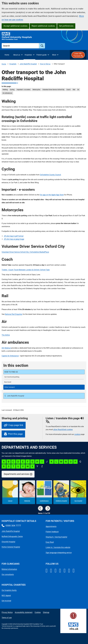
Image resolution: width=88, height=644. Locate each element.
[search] (42, 46)
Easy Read (50, 542)
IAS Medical (6, 348)
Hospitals (13, 64)
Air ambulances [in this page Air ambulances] (7, 93)
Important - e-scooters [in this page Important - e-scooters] (24, 90)
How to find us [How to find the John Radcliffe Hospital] (45, 64)
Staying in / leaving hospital (56, 537)
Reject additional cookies (43, 26)
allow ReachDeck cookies (63, 430)
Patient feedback (52, 532)
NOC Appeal (6, 595)
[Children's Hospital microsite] (61, 492)
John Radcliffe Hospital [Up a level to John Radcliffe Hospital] (15, 396)
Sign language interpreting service (59, 553)
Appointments (51, 526)
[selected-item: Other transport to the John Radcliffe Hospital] (44, 387)
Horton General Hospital (11, 547)
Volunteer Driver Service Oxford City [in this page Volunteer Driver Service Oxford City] (53, 90)
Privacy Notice (7, 612)
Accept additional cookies (15, 26)
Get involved (6, 601)
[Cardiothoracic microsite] (44, 492)
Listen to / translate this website (58, 547)
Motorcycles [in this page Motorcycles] (36, 90)
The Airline (6, 335)
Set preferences (66, 26)
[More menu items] (55, 55)
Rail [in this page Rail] (74, 90)
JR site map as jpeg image (14, 239)
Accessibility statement (24, 612)
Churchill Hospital (8, 542)
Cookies (38, 612)
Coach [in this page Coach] (68, 90)
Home (4, 64)
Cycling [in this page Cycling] (12, 90)
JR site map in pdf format (14, 236)
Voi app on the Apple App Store (52, 195)
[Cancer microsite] (10, 492)
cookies (77, 434)
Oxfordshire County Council (50, 175)
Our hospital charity (9, 590)
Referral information (9, 569)
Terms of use (7, 618)
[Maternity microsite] (27, 492)
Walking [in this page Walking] (5, 90)
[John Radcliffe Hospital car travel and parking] (44, 377)
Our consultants (8, 574)
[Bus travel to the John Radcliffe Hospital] (44, 382)
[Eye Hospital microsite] (78, 492)
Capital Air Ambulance (10, 356)
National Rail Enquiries (14, 314)
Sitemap (46, 612)
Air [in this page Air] (78, 90)
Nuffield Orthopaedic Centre (12, 536)
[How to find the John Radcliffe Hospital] (44, 372)
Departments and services (16, 474)
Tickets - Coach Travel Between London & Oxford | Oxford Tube (26, 270)
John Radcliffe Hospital (28, 64)
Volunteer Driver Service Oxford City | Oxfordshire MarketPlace (25, 252)
